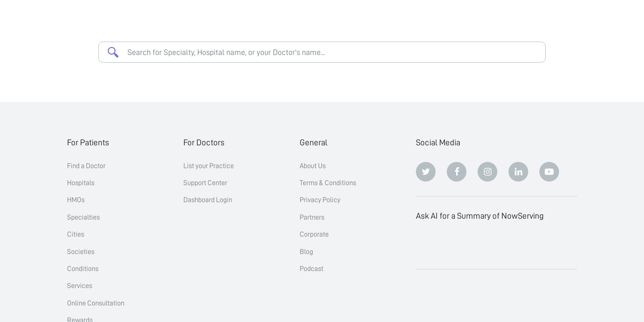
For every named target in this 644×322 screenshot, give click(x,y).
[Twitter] (426, 172)
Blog (306, 252)
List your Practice (209, 166)
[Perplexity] (487, 245)
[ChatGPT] (426, 245)
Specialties (83, 217)
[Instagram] (487, 172)
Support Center (205, 183)
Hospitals (81, 183)
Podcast (311, 269)
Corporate (314, 234)
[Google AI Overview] (518, 245)
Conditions (83, 269)
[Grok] (549, 245)
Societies (81, 252)
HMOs (76, 200)
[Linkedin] (518, 172)
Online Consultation (96, 303)
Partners (312, 217)
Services (80, 286)
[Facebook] (457, 172)
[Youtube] (549, 172)
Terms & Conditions (328, 183)
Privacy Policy (320, 200)
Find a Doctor (86, 166)
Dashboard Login (208, 200)
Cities (76, 234)
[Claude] (457, 245)
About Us (313, 166)
